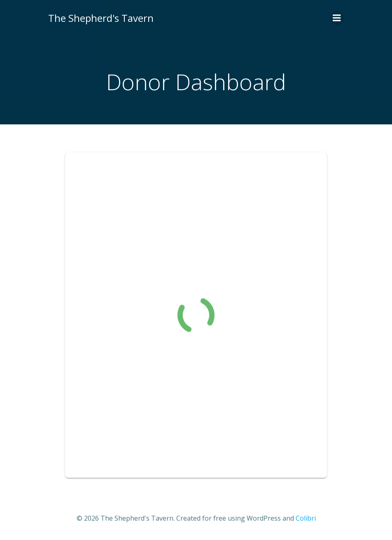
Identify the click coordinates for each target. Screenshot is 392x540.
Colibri (306, 518)
